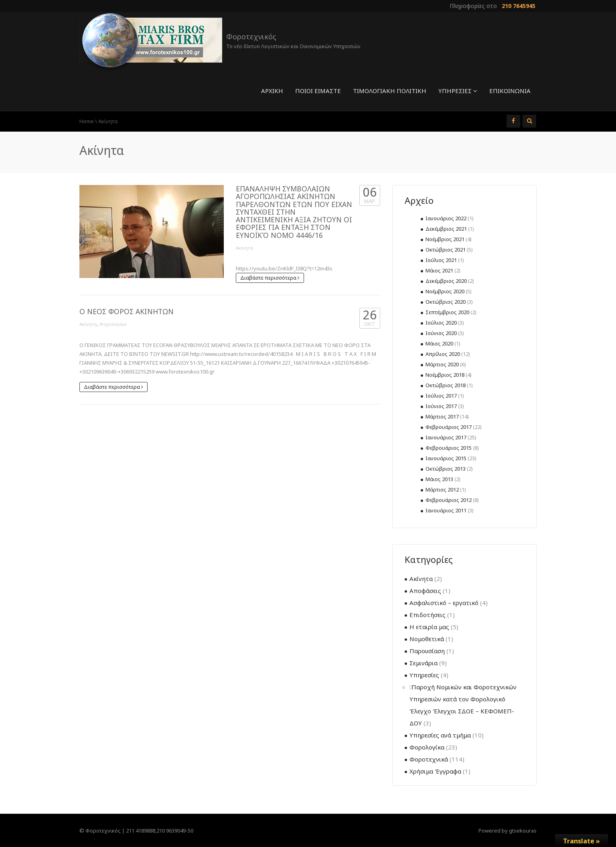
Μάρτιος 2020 (442, 364)
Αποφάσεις (425, 591)
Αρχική (272, 91)
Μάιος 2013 (439, 479)
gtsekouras (523, 831)
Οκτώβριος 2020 (446, 302)
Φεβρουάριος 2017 (449, 427)
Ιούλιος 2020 (441, 323)
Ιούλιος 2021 (441, 260)
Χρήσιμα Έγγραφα (435, 771)
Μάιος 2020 (439, 343)
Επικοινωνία (510, 91)
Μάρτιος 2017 (442, 416)
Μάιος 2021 (439, 270)
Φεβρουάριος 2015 (449, 448)
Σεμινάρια (423, 663)
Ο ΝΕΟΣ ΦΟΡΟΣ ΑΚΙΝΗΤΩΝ (127, 311)
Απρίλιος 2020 (443, 354)
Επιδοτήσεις (428, 615)
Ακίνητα (244, 248)
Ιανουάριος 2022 (446, 218)
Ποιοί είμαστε (318, 91)
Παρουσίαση (427, 651)
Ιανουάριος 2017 (446, 437)
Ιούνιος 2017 (441, 406)
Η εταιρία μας (429, 627)
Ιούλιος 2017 (441, 396)
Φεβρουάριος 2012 (449, 500)
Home (87, 121)
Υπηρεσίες (458, 91)
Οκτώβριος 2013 (446, 469)
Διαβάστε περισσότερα (270, 278)
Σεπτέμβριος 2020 (447, 312)
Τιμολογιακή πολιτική (390, 91)
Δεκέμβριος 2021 (446, 229)
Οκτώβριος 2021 (446, 250)
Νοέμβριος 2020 (445, 291)
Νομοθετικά (427, 639)
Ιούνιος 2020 (441, 333)
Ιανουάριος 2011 (446, 510)
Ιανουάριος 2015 (446, 458)
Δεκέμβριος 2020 (446, 281)
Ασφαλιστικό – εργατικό (444, 603)
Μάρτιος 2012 (442, 490)
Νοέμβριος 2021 (445, 239)
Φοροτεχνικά (429, 759)
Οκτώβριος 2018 (446, 385)
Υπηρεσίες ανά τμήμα (440, 735)
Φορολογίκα (113, 324)
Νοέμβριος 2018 (445, 375)
